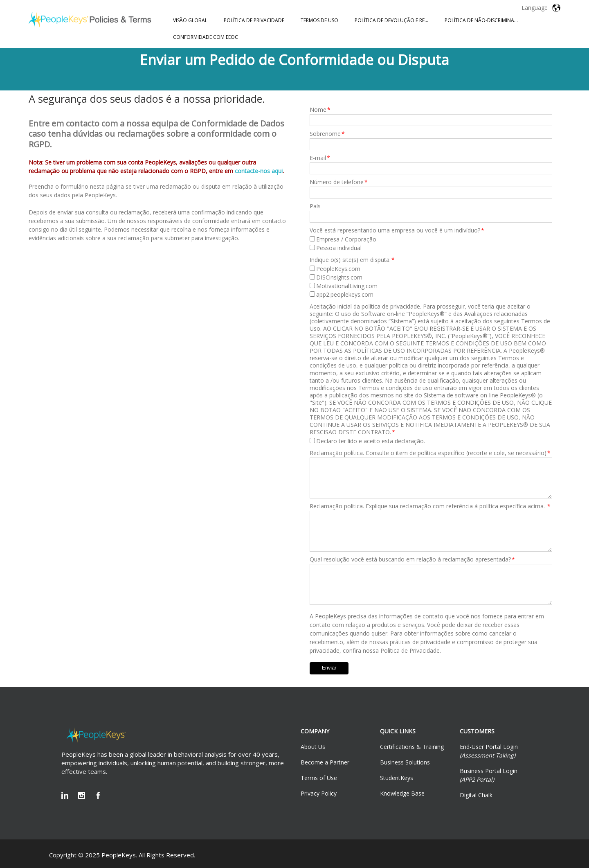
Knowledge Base (402, 793)
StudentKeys (397, 778)
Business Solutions (405, 762)
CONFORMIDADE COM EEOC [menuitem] (206, 37)
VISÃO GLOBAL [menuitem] (190, 20)
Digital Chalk (476, 795)
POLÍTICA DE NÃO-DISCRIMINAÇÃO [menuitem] (485, 20)
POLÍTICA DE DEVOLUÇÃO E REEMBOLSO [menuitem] (396, 20)
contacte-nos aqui (259, 171)
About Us (313, 747)
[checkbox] (431, 243)
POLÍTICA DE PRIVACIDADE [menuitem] (254, 20)
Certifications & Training (412, 747)
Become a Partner (325, 762)
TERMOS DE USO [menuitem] (319, 20)
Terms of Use (319, 778)
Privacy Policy (319, 793)
